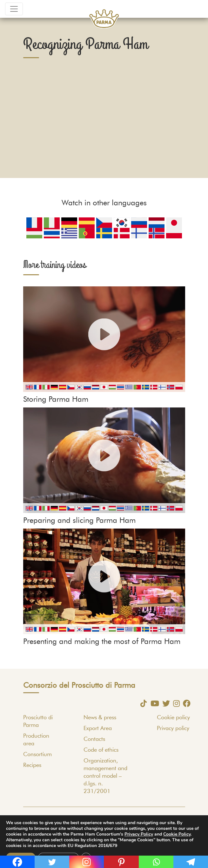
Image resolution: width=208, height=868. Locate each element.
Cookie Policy (177, 834)
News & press (100, 718)
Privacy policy (173, 728)
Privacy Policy (139, 834)
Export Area (98, 728)
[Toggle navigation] (14, 9)
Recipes (32, 765)
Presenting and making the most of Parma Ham (102, 642)
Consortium (37, 755)
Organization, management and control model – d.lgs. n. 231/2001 (105, 776)
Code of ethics (101, 750)
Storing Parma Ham (56, 400)
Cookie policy (173, 718)
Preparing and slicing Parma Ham (79, 521)
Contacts (94, 739)
